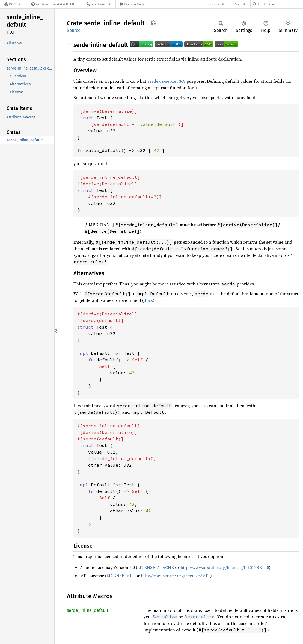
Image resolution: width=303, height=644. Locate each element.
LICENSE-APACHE (156, 567)
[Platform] (99, 4)
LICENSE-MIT (120, 576)
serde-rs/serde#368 (166, 81)
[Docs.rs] (13, 4)
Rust (237, 4)
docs (148, 300)
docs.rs (214, 4)
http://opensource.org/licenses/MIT (176, 576)
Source (74, 30)
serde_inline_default (88, 610)
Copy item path (154, 23)
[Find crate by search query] (280, 4)
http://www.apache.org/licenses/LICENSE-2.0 (225, 567)
